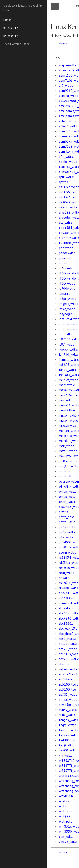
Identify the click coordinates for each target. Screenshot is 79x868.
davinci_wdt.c (68, 207)
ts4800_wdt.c (69, 730)
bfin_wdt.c (66, 156)
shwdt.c (64, 664)
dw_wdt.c (66, 222)
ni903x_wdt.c (68, 461)
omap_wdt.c (68, 491)
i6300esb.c (67, 268)
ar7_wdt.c (66, 85)
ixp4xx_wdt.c (68, 349)
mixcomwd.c (68, 425)
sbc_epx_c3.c (68, 628)
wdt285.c (66, 811)
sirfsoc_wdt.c (68, 669)
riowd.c (64, 578)
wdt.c (63, 806)
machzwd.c (67, 385)
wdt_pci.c (66, 821)
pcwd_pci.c (66, 517)
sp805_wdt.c (68, 694)
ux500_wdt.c (68, 750)
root (54, 43)
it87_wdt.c (67, 344)
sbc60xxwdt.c (69, 613)
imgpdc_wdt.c (69, 304)
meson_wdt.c (68, 420)
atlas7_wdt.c (68, 126)
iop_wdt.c (66, 334)
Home (7, 20)
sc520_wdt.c (68, 649)
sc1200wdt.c (68, 644)
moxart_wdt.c (69, 431)
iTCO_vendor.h (69, 273)
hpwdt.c (65, 263)
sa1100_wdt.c (69, 598)
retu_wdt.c (67, 573)
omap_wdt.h (68, 496)
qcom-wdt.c (67, 552)
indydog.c (65, 314)
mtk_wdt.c (66, 446)
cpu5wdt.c (66, 177)
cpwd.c (64, 182)
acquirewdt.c (68, 65)
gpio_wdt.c (67, 258)
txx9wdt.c (66, 745)
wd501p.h (66, 796)
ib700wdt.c (67, 288)
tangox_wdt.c (69, 720)
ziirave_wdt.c (68, 842)
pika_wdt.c (66, 537)
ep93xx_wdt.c (69, 233)
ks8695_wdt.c (69, 365)
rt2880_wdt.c (69, 588)
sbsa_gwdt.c (68, 639)
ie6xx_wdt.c (67, 299)
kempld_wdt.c (69, 359)
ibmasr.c (65, 293)
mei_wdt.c (66, 400)
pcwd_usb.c (67, 522)
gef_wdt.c (66, 248)
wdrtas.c (65, 801)
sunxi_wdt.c (67, 715)
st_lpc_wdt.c (68, 699)
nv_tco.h (65, 476)
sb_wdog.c (66, 608)
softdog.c (66, 679)
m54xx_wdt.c (69, 380)
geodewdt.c (67, 253)
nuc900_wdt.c (69, 466)
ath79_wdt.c (68, 121)
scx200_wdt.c (69, 659)
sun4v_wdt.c (68, 710)
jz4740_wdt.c (69, 354)
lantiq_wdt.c (68, 370)
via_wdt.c (66, 755)
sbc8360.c (66, 623)
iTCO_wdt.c (67, 283)
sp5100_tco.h (69, 689)
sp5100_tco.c (69, 684)
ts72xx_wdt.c (69, 735)
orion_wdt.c (67, 502)
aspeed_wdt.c (69, 96)
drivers (62, 43)
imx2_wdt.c (67, 309)
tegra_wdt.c (67, 725)
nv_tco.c (65, 471)
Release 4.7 (11, 36)
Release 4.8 (11, 28)
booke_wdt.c (68, 162)
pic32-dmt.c (67, 527)
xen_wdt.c (66, 836)
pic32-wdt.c (67, 532)
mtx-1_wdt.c (68, 451)
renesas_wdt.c (69, 568)
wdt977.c (66, 816)
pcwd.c (64, 512)
